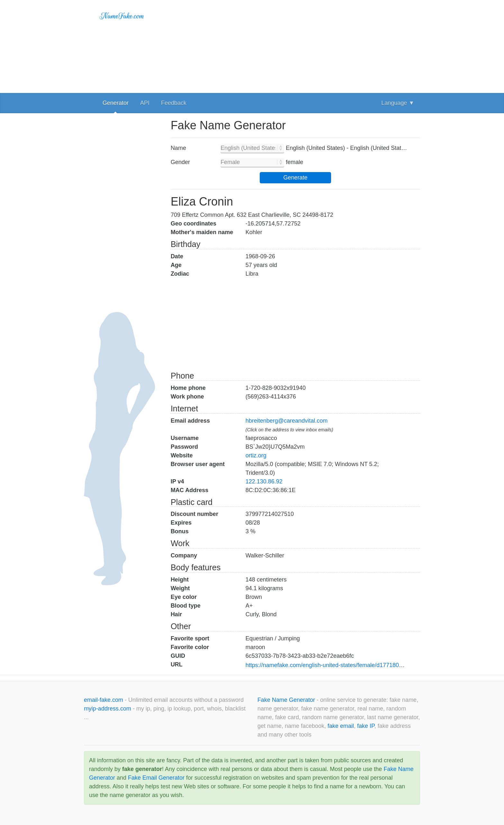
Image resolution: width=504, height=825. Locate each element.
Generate (295, 178)
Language (398, 103)
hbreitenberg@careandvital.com (287, 421)
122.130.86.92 (264, 481)
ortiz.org (256, 455)
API (145, 103)
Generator (116, 103)
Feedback (174, 103)
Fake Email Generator (156, 778)
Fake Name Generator (287, 700)
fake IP (366, 726)
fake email (341, 726)
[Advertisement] (295, 45)
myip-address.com (108, 709)
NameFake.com (122, 16)
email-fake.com (104, 700)
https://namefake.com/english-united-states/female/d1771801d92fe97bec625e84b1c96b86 (361, 665)
